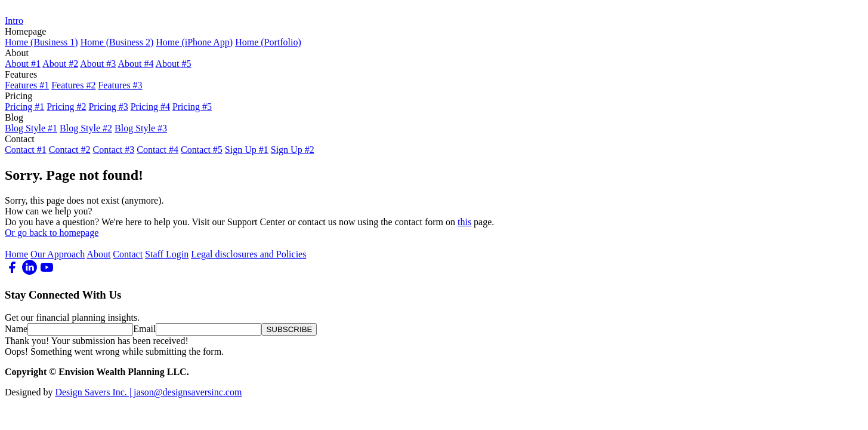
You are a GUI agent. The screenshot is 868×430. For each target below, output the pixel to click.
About (98, 254)
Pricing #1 (24, 107)
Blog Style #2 (86, 128)
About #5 (174, 64)
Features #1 (27, 85)
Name (16, 329)
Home (16, 254)
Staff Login (167, 254)
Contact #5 (202, 150)
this (464, 222)
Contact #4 (157, 150)
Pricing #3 (108, 107)
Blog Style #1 (31, 128)
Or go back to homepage (52, 233)
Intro (14, 21)
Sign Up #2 (293, 150)
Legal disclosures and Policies (248, 254)
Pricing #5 (192, 107)
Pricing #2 (66, 107)
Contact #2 (70, 150)
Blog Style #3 (141, 128)
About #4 (135, 64)
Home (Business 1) (41, 42)
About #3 (98, 64)
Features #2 (73, 85)
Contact (128, 254)
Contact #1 (26, 150)
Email (144, 329)
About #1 (23, 64)
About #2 (60, 64)
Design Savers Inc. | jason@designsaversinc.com (148, 392)
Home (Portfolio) (268, 42)
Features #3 (120, 85)
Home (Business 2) (117, 42)
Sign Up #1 (247, 150)
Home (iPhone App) (194, 42)
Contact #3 (114, 150)
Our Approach (58, 254)
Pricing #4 (150, 107)
